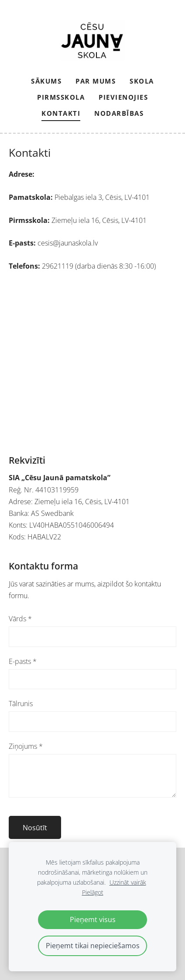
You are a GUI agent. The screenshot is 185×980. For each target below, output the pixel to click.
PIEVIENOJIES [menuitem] (123, 97)
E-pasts (23, 661)
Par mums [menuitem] (96, 81)
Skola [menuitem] (142, 81)
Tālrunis (21, 704)
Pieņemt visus (93, 919)
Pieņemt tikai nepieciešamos (93, 946)
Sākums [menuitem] (46, 81)
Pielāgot (93, 892)
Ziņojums (26, 746)
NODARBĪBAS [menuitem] (119, 113)
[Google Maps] (92, 363)
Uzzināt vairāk (128, 882)
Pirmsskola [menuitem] (61, 97)
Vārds (20, 619)
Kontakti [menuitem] (61, 113)
